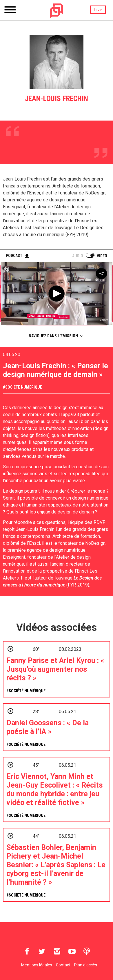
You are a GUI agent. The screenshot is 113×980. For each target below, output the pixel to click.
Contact (63, 965)
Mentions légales (37, 965)
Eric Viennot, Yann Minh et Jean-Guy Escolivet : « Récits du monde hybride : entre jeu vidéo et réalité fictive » (54, 789)
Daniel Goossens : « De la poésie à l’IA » (48, 727)
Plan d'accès (86, 965)
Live (98, 10)
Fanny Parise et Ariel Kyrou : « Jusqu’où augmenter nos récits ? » (55, 669)
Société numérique (24, 387)
